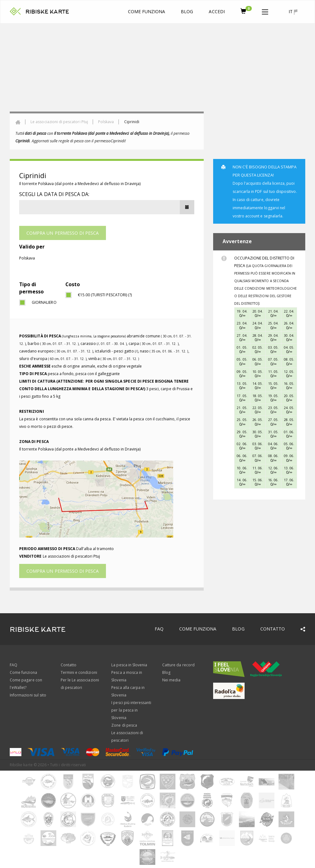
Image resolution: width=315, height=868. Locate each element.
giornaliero (44, 302)
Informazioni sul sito (28, 695)
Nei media (171, 680)
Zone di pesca (124, 725)
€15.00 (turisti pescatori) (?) (105, 295)
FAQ (159, 629)
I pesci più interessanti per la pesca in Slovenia (131, 710)
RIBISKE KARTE (47, 12)
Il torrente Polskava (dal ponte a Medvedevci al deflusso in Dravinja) (80, 184)
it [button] (293, 12)
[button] (265, 11)
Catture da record (178, 665)
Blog (187, 11)
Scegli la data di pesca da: (54, 194)
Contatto (273, 629)
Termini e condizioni (79, 672)
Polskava (106, 122)
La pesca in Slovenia (129, 665)
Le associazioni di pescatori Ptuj (59, 122)
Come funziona (147, 11)
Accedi (217, 11)
